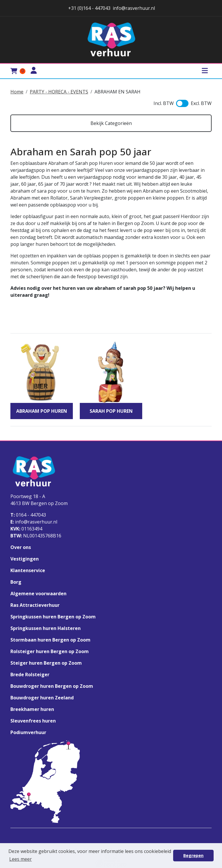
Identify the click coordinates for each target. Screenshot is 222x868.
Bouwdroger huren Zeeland (42, 698)
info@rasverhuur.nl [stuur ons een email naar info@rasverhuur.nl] (134, 8)
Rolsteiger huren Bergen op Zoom (50, 651)
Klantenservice (28, 570)
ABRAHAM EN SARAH (118, 92)
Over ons (21, 547)
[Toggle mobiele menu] (205, 71)
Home (17, 92)
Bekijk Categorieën (111, 123)
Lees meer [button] (21, 859)
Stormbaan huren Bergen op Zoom (50, 640)
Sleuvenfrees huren (33, 721)
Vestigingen (25, 559)
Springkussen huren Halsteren (46, 628)
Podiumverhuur (28, 732)
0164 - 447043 (28, 515)
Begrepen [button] (193, 855)
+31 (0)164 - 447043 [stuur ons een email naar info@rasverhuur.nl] (89, 8)
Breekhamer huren (32, 709)
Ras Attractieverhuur (35, 605)
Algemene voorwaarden (38, 594)
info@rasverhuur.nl (34, 522)
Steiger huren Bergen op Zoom (46, 663)
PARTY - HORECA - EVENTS (59, 92)
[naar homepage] (111, 40)
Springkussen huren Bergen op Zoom (53, 617)
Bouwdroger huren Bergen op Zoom (52, 686)
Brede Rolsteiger (30, 675)
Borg (16, 582)
